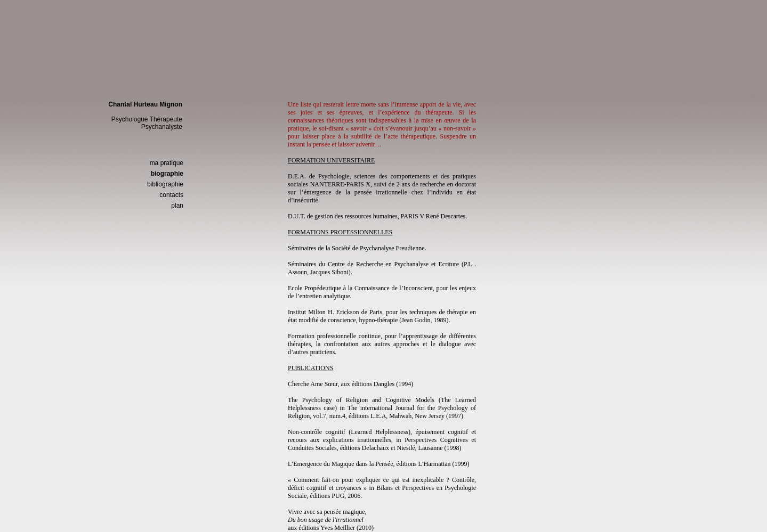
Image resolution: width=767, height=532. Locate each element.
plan (177, 206)
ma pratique (167, 163)
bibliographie (165, 184)
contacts (171, 195)
